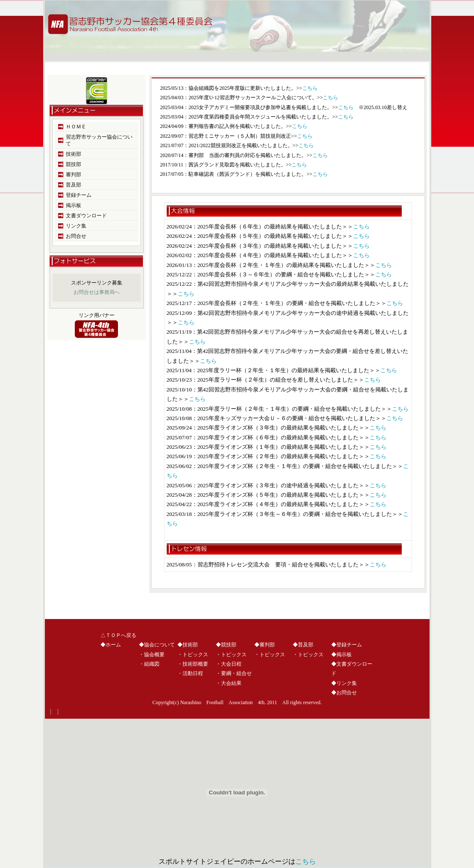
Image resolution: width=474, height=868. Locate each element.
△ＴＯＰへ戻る (118, 635)
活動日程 (193, 673)
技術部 (74, 154)
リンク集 (76, 226)
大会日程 (231, 664)
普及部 (74, 185)
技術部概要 (195, 664)
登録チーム (79, 195)
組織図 (152, 664)
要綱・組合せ (236, 673)
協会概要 (154, 655)
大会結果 (231, 683)
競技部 (74, 164)
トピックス (195, 655)
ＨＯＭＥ (76, 127)
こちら (310, 88)
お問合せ (76, 236)
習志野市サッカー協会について (99, 140)
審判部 (74, 175)
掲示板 (74, 205)
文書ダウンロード (86, 216)
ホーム (113, 645)
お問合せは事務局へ (97, 292)
